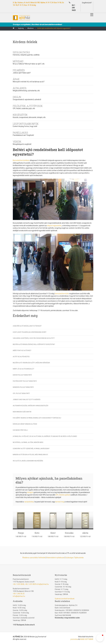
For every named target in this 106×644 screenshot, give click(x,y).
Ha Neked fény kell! (20, 430)
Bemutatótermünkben (21, 160)
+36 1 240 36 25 (19, 594)
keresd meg (60, 502)
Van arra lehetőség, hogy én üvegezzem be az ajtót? (34, 338)
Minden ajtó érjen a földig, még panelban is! (30, 455)
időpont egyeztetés (54, 226)
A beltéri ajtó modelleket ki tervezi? (27, 326)
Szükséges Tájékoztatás (75, 558)
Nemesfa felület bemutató (23, 387)
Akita (85, 533)
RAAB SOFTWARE (87, 639)
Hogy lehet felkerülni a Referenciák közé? (30, 332)
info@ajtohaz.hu (43, 584)
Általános (30, 28)
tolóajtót (30, 492)
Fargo (21, 533)
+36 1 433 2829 (30, 584)
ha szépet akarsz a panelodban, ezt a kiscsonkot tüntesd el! (37, 418)
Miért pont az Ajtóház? (22, 350)
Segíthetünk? (87, 3)
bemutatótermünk (62, 294)
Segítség (21, 28)
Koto (37, 533)
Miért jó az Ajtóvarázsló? (23, 369)
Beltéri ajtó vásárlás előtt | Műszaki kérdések (31, 363)
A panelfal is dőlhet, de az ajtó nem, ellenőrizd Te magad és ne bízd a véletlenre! (45, 436)
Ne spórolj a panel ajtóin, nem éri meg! (28, 442)
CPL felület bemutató (21, 393)
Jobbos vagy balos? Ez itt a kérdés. (27, 399)
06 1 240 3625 (74, 8)
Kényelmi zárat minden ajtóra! (25, 424)
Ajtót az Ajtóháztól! (21, 357)
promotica (74, 639)
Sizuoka (69, 533)
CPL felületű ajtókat (63, 495)
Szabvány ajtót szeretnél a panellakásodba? (31, 448)
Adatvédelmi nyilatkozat (55, 558)
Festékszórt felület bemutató (25, 381)
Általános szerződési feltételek (34, 558)
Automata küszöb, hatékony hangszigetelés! (31, 406)
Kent (53, 533)
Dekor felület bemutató (22, 375)
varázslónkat (29, 502)
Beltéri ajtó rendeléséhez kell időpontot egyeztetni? (34, 344)
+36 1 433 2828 (18, 584)
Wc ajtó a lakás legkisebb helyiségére (28, 461)
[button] (100, 638)
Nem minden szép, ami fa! (22, 412)
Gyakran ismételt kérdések (65, 599)
